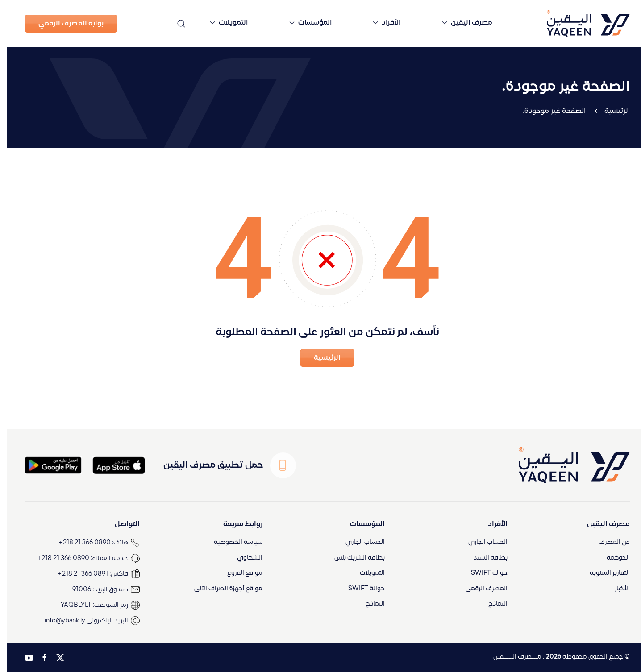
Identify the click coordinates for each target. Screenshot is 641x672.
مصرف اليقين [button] (460, 23)
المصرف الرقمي (480, 589)
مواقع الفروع (238, 573)
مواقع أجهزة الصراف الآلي (222, 589)
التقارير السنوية (603, 573)
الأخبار (616, 589)
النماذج (491, 604)
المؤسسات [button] (304, 23)
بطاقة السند (484, 558)
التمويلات (366, 573)
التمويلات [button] (222, 23)
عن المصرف (608, 542)
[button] (175, 23)
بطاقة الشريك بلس (353, 558)
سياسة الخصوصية (231, 542)
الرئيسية (610, 111)
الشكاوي (243, 558)
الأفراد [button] (380, 23)
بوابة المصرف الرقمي (64, 24)
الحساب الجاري (481, 542)
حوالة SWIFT (483, 573)
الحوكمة (612, 558)
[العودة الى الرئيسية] (566, 23)
